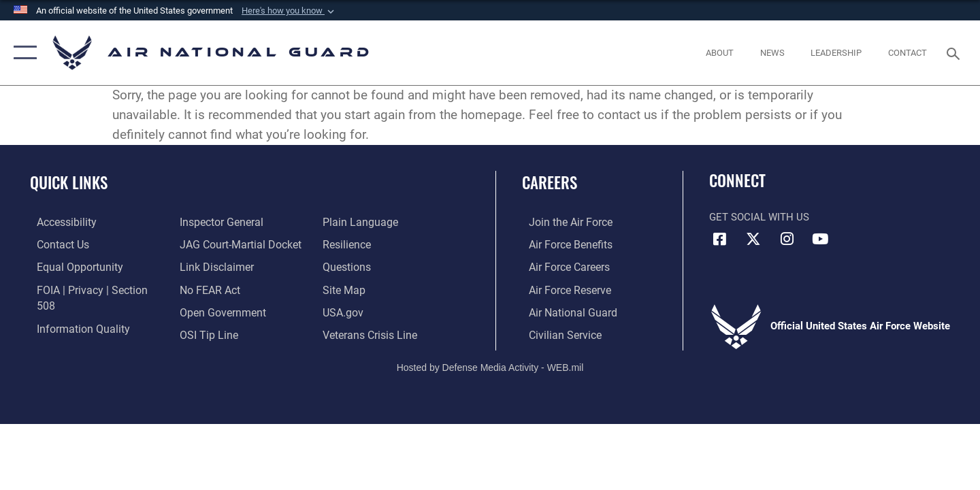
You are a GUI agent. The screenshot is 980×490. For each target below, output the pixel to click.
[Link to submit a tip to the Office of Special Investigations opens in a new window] (205, 311)
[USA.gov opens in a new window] (344, 289)
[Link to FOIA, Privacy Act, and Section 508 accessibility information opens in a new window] (92, 289)
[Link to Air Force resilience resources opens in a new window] (348, 222)
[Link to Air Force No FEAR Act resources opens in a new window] (207, 266)
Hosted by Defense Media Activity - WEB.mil (490, 365)
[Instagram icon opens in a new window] (787, 239)
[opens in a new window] (59, 222)
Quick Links (69, 182)
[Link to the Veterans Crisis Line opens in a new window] (371, 311)
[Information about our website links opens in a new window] (213, 244)
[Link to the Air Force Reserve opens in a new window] (562, 289)
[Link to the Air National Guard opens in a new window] (564, 311)
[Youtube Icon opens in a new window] (820, 239)
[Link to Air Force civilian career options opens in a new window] (557, 333)
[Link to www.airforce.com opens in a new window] (562, 222)
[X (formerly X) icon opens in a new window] (753, 239)
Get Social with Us (759, 217)
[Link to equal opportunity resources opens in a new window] (70, 266)
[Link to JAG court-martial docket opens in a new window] (236, 222)
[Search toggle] (955, 52)
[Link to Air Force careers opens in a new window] (562, 266)
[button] (289, 11)
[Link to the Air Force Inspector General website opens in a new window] (70, 333)
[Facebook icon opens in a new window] (719, 239)
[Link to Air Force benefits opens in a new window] (562, 244)
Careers (550, 182)
